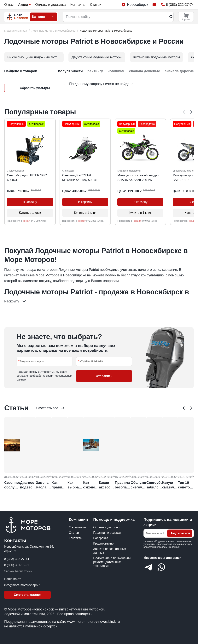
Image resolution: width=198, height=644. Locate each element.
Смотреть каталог (28, 595)
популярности (70, 71)
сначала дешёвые (144, 71)
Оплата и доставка (50, 5)
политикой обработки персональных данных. (168, 546)
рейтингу (95, 71)
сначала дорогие (179, 71)
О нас (9, 5)
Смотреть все (51, 408)
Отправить (104, 376)
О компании (77, 527)
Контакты (78, 5)
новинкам (116, 71)
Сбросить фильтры (35, 88)
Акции (24, 5)
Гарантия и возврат (107, 533)
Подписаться (180, 533)
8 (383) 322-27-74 (17, 559)
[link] (106, 31)
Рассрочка (101, 538)
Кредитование (103, 543)
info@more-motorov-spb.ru (23, 585)
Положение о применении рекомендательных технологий (112, 562)
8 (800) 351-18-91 (17, 565)
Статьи (96, 5)
